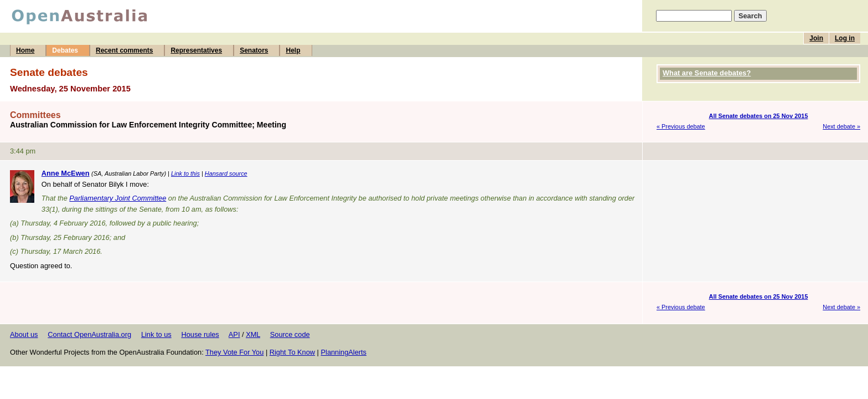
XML (253, 334)
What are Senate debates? (707, 73)
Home (25, 50)
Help (293, 50)
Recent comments (124, 50)
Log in (845, 38)
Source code (290, 334)
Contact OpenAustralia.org (89, 334)
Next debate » (841, 126)
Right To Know (292, 352)
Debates (65, 50)
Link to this (185, 173)
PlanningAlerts (344, 352)
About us (24, 334)
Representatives (196, 50)
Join (816, 38)
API (234, 334)
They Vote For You (234, 352)
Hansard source (226, 173)
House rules (200, 334)
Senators (254, 50)
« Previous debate (681, 126)
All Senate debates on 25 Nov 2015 (759, 116)
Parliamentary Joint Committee (118, 198)
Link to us (156, 334)
